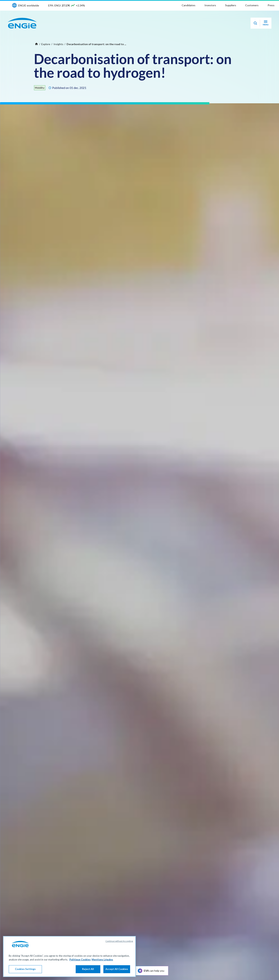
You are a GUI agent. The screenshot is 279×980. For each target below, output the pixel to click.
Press (271, 5)
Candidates (189, 5)
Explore (46, 44)
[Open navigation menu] (266, 23)
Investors (210, 5)
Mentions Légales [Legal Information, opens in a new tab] (102, 960)
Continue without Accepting (119, 941)
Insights (58, 44)
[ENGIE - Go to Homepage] (22, 23)
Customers (252, 5)
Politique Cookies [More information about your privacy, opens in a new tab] (80, 960)
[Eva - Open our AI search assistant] (255, 23)
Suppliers (231, 5)
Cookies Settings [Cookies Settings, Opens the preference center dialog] (25, 969)
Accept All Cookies (117, 969)
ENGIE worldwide (29, 5)
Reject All (88, 969)
